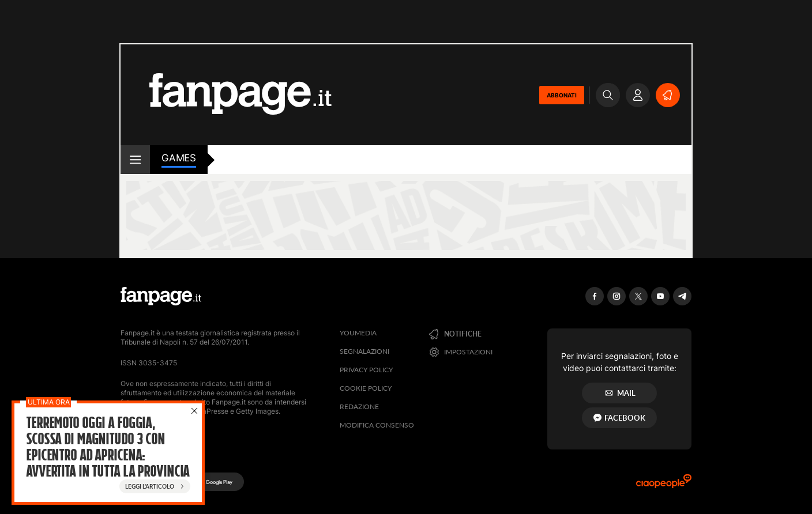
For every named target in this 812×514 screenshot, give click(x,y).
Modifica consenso (377, 425)
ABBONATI (562, 95)
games (179, 158)
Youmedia (358, 333)
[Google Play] (214, 482)
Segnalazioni (364, 351)
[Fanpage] (161, 296)
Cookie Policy (366, 388)
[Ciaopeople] (664, 485)
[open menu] (135, 160)
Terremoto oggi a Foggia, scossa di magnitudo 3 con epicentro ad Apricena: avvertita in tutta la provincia (108, 447)
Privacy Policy (366, 370)
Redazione (359, 407)
